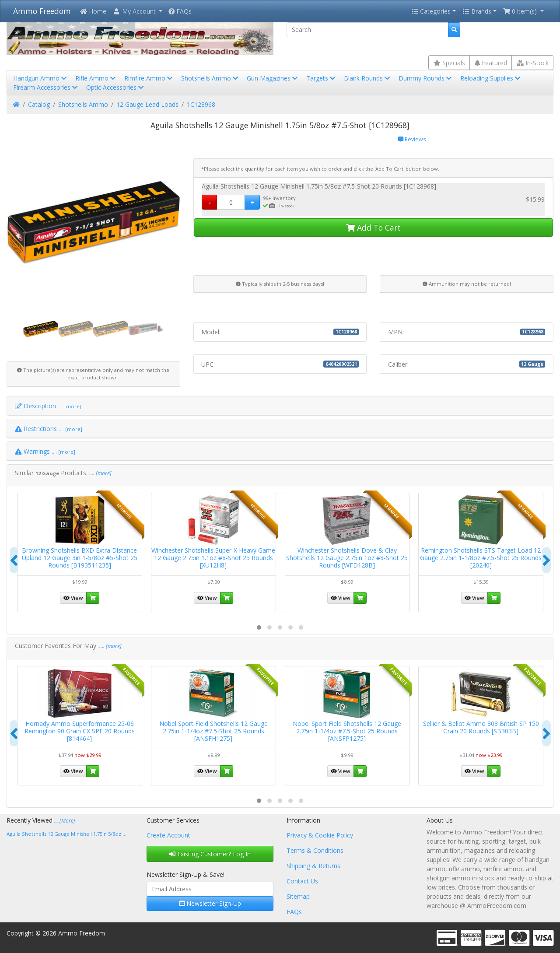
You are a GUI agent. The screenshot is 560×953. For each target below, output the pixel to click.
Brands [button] (477, 11)
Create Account (168, 835)
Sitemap (298, 896)
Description (48, 406)
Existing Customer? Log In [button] (210, 854)
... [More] (65, 821)
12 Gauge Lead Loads (147, 104)
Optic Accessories (116, 87)
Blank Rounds (368, 78)
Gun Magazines (273, 78)
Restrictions (49, 429)
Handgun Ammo (41, 78)
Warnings (45, 451)
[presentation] (14, 560)
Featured (491, 63)
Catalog (39, 104)
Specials (449, 63)
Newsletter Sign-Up (210, 903)
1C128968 (201, 104)
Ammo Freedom (42, 11)
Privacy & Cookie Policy (320, 835)
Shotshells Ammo (210, 78)
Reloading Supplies (491, 78)
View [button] (73, 598)
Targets (322, 78)
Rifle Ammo (96, 78)
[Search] (367, 30)
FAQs (180, 11)
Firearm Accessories (46, 87)
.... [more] (100, 473)
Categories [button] (431, 11)
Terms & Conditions (315, 850)
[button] (137, 11)
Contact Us (302, 881)
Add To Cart (373, 228)
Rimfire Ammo (149, 78)
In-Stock (533, 63)
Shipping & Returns (313, 866)
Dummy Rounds (426, 78)
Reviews (412, 139)
